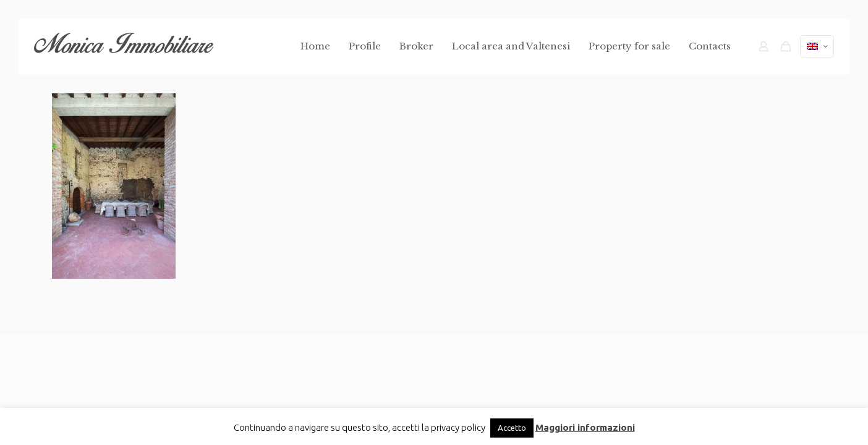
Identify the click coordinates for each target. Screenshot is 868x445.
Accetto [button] (512, 428)
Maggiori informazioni (585, 427)
